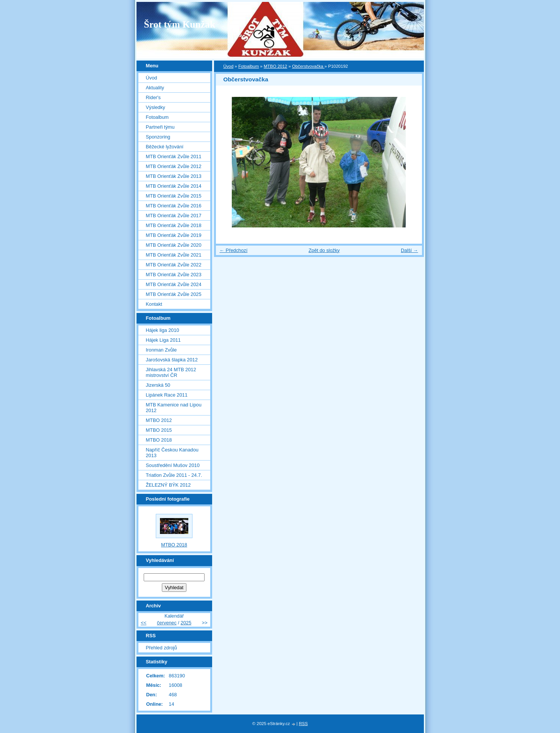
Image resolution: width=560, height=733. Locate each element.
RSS (303, 724)
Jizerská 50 (158, 385)
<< (143, 623)
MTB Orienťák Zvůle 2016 (174, 206)
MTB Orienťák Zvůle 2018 (174, 225)
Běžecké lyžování (165, 147)
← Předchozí (234, 250)
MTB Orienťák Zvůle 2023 (174, 275)
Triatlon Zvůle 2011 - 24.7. (174, 475)
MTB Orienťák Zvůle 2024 (174, 284)
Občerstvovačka (308, 66)
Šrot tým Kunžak (180, 24)
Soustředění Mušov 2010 (173, 465)
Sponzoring (158, 137)
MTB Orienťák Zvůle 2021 (174, 255)
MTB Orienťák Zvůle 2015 (174, 196)
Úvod (229, 66)
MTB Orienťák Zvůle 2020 (174, 245)
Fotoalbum (248, 66)
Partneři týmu (160, 127)
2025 (186, 623)
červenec (167, 623)
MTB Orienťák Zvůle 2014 (174, 186)
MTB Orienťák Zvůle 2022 (174, 265)
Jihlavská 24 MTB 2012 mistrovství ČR (171, 372)
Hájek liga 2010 (163, 330)
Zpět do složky (324, 250)
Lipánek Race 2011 (167, 395)
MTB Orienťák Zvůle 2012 (174, 166)
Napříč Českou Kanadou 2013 (172, 453)
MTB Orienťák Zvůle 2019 (174, 235)
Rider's (153, 97)
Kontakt (154, 304)
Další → (410, 250)
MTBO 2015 (159, 430)
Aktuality (155, 88)
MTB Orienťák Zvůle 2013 (174, 176)
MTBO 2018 (159, 440)
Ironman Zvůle (161, 350)
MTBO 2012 (275, 66)
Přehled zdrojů (162, 648)
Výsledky (156, 107)
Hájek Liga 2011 (164, 340)
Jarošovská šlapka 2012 (172, 360)
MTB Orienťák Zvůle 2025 (174, 294)
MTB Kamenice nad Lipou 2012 (174, 408)
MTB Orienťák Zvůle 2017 (174, 216)
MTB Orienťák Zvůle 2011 (174, 156)
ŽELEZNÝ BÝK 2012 (168, 485)
